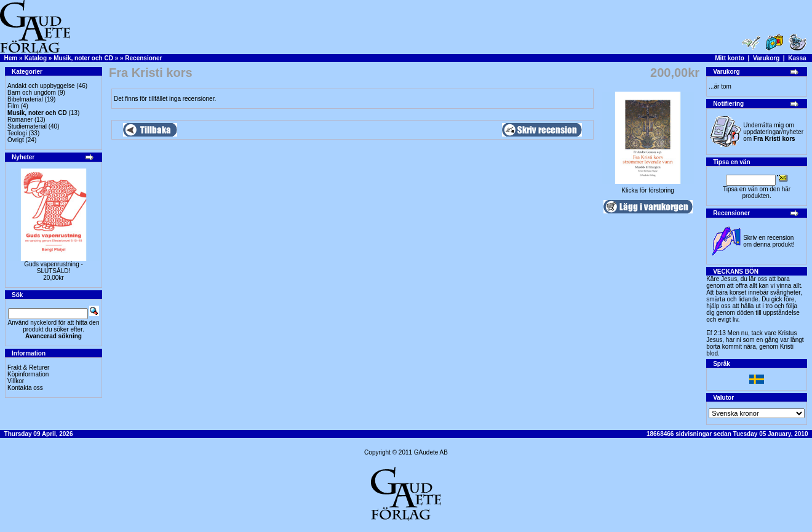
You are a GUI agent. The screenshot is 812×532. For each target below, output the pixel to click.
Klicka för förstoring (648, 188)
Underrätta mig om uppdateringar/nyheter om (773, 132)
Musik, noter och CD (83, 58)
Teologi (17, 133)
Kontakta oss (25, 388)
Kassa (797, 58)
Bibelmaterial (25, 99)
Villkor (16, 381)
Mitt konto (730, 58)
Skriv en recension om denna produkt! (769, 241)
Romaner (20, 120)
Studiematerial (27, 126)
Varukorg (766, 58)
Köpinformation (28, 374)
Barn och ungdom (32, 93)
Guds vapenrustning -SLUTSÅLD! (54, 268)
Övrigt (16, 140)
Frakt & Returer (28, 367)
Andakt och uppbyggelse (41, 86)
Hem (11, 58)
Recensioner (143, 58)
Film (13, 106)
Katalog (35, 58)
